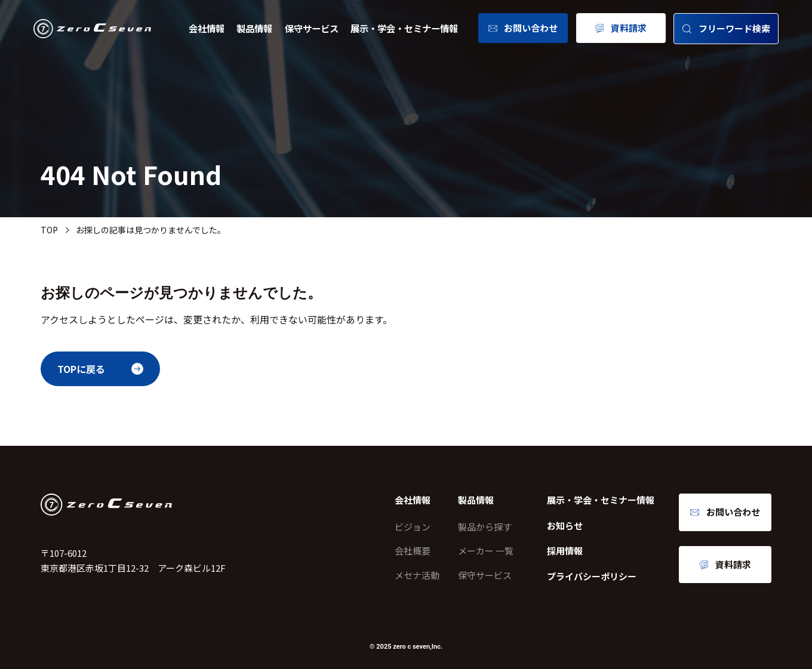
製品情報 (254, 28)
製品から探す (485, 527)
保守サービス (312, 28)
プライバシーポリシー (592, 576)
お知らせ (565, 525)
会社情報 (207, 28)
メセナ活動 (417, 575)
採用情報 (565, 551)
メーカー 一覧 (486, 551)
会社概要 (413, 551)
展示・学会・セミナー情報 (404, 28)
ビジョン (413, 527)
